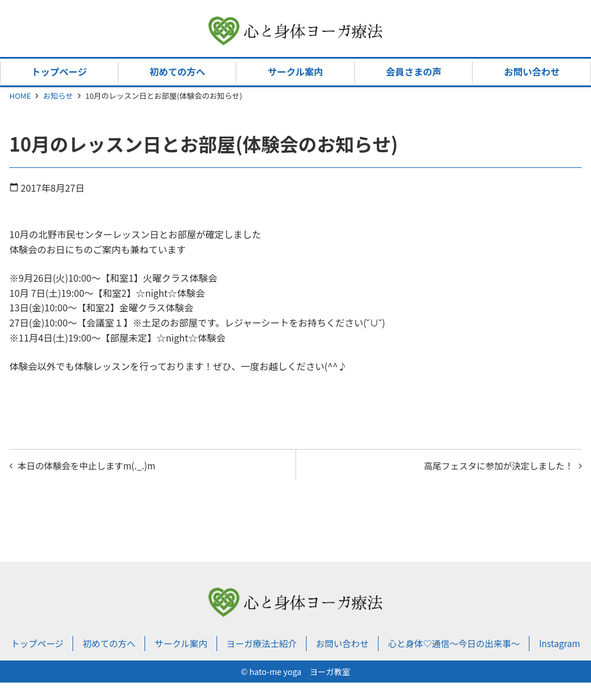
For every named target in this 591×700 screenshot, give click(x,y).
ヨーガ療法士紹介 (282, 646)
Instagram (296, 660)
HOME (20, 96)
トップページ (59, 71)
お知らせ (58, 96)
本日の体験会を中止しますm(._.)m (91, 466)
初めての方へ (177, 71)
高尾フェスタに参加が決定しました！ (493, 466)
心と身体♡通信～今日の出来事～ (482, 646)
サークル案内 (295, 71)
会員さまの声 (414, 71)
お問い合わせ (532, 71)
